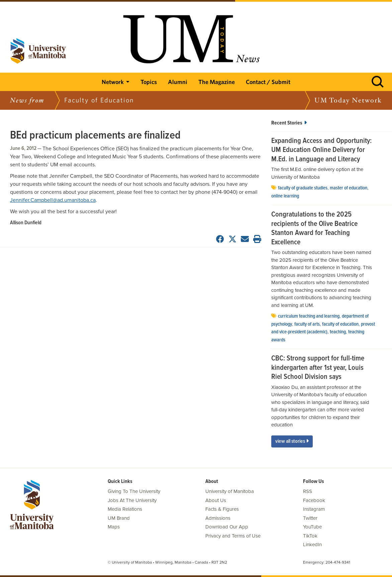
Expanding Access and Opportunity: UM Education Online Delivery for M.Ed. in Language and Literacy (321, 150)
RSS (308, 491)
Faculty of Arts (307, 324)
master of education (349, 188)
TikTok (310, 536)
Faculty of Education (340, 324)
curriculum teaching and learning (309, 316)
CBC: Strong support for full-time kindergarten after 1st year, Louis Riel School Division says (318, 368)
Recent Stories (289, 123)
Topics (149, 82)
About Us (216, 500)
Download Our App (227, 527)
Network (113, 82)
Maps (114, 527)
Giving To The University (134, 491)
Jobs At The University (132, 500)
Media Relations (125, 509)
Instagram (314, 509)
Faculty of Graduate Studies (303, 188)
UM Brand (119, 518)
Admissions (218, 518)
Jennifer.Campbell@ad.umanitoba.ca (53, 200)
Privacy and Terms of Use (233, 536)
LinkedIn (312, 545)
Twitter (310, 518)
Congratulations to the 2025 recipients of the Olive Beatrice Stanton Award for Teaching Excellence (314, 229)
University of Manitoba (230, 491)
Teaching (338, 332)
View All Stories (292, 441)
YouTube (312, 527)
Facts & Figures (222, 509)
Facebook (314, 500)
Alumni (178, 82)
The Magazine (217, 82)
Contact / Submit (268, 82)
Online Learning (285, 196)
